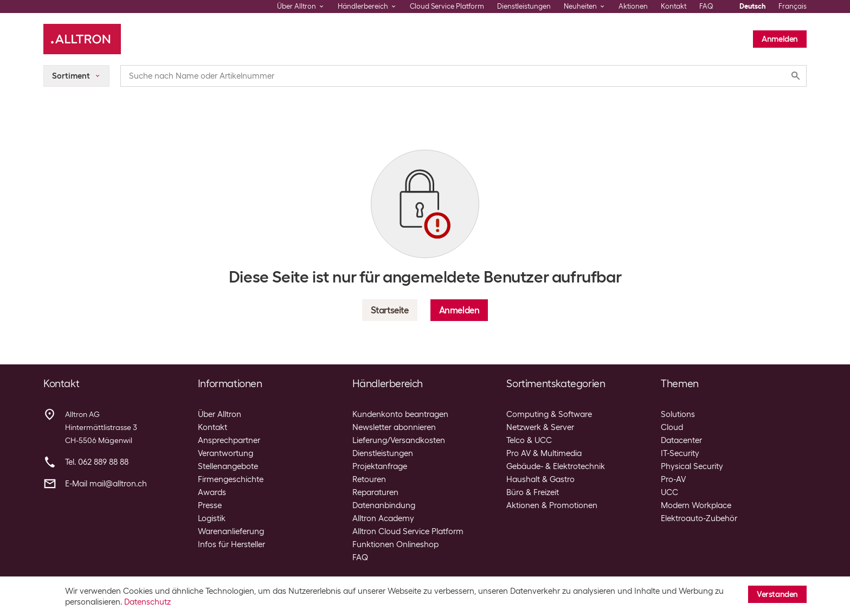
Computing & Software (549, 414)
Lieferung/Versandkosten (399, 440)
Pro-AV (673, 479)
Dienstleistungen (524, 6)
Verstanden (777, 594)
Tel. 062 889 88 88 (97, 462)
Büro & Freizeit (533, 492)
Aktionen (633, 6)
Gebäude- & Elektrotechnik (556, 466)
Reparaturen (375, 492)
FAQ (706, 6)
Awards (212, 492)
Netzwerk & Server (540, 427)
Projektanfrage (380, 466)
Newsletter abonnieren (394, 427)
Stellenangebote (228, 466)
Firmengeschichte (231, 479)
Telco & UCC (529, 440)
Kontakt (674, 6)
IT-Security (680, 453)
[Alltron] (82, 39)
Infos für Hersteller (231, 544)
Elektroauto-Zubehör (699, 518)
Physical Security (692, 466)
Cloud (672, 427)
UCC (669, 492)
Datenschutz (147, 602)
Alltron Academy (383, 518)
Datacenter (681, 440)
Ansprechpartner (229, 440)
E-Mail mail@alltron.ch (106, 484)
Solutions (678, 414)
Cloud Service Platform (447, 6)
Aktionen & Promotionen (552, 505)
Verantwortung (226, 453)
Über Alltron (220, 414)
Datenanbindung (384, 505)
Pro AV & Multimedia (544, 453)
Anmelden (780, 39)
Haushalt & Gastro (540, 479)
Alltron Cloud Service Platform (408, 531)
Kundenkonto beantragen (400, 414)
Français (793, 6)
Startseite (390, 310)
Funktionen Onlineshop (395, 544)
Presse (210, 505)
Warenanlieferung (231, 531)
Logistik (212, 518)
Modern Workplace (696, 505)
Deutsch (752, 6)
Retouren (369, 479)
